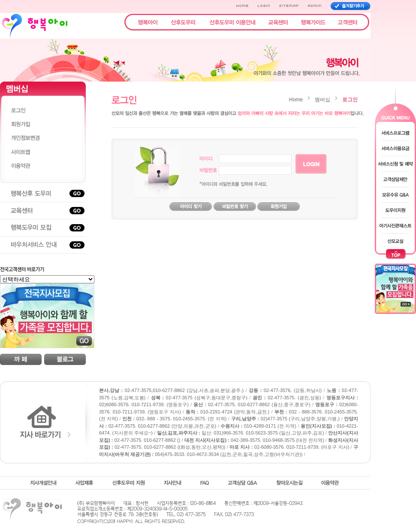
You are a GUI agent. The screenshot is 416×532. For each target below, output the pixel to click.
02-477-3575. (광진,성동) (287, 398)
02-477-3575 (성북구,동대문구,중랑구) (199, 398)
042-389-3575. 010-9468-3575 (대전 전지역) (254, 440)
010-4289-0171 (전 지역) (258, 426)
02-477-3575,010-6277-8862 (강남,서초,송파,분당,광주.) (171, 390)
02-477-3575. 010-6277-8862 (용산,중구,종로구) (252, 404)
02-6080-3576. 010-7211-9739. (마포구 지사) (289, 447)
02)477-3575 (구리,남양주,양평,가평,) (285, 419)
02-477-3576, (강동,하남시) (285, 390)
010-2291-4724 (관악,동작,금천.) (228, 412)
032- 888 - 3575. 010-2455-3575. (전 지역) (175, 419)
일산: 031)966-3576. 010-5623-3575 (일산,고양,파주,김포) (241, 433)
